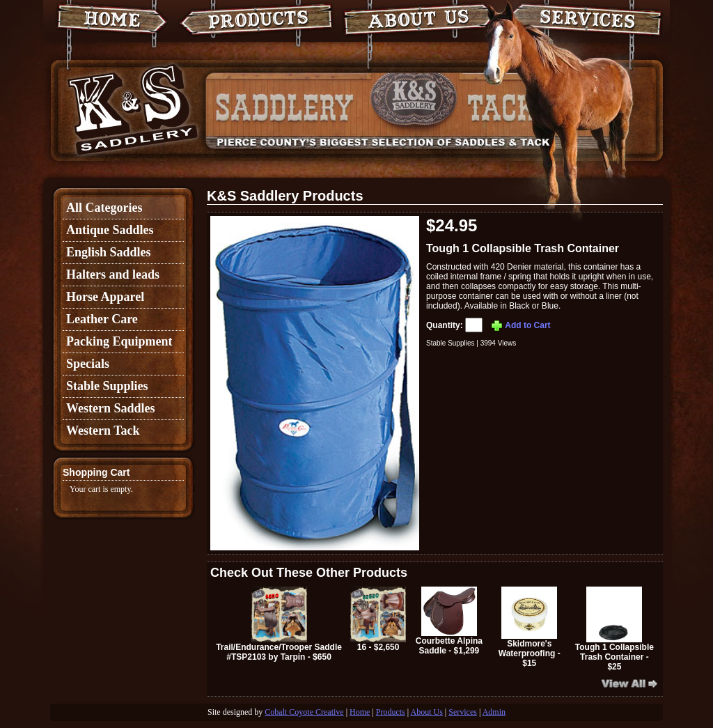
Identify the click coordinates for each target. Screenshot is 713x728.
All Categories (104, 208)
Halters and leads (113, 274)
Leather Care (102, 319)
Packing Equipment (119, 341)
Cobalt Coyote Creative (304, 712)
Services (463, 712)
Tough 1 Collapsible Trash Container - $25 (614, 629)
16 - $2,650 (378, 619)
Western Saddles (111, 408)
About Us (427, 712)
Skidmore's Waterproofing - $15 (530, 627)
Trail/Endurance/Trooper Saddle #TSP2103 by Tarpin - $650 (279, 624)
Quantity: (455, 325)
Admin (494, 712)
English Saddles (109, 252)
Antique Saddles (110, 230)
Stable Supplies (107, 386)
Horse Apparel (105, 297)
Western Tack (103, 431)
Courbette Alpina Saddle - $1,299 (449, 621)
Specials (88, 364)
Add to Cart (520, 325)
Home (360, 712)
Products (391, 712)
